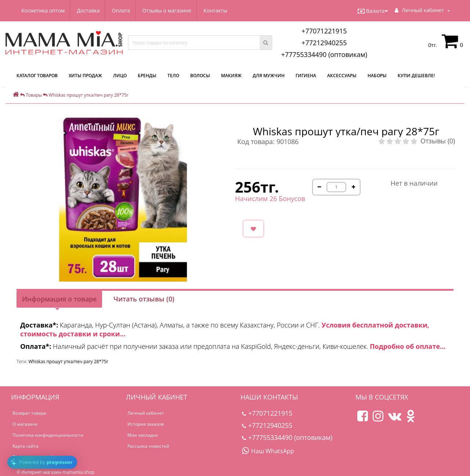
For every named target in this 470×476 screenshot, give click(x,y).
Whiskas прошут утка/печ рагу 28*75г (68, 362)
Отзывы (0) (438, 141)
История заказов (146, 424)
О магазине (25, 424)
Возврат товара (29, 413)
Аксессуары (342, 76)
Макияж (231, 76)
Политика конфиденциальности (48, 435)
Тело (173, 76)
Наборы (377, 76)
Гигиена (306, 76)
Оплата (123, 10)
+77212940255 (324, 43)
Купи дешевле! (416, 76)
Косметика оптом (43, 10)
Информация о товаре (59, 299)
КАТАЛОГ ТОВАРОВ (37, 76)
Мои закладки (143, 435)
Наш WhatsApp (268, 451)
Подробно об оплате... (408, 346)
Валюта (373, 11)
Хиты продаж (85, 76)
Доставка (89, 10)
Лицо (120, 76)
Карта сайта (26, 446)
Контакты (220, 10)
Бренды (147, 76)
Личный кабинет (146, 413)
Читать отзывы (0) (144, 299)
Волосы (200, 76)
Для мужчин (269, 76)
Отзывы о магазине (170, 10)
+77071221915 (324, 31)
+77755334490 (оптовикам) (324, 54)
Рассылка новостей (148, 446)
